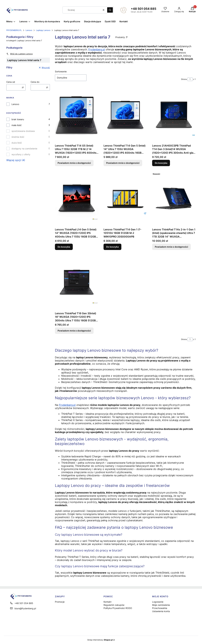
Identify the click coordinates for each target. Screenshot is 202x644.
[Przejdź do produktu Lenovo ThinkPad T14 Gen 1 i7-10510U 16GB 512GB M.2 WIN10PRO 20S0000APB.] (125, 199)
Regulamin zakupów (114, 605)
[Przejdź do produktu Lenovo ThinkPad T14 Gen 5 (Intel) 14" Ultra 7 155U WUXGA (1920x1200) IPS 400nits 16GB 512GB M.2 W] (125, 115)
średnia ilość (18, 137)
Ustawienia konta (161, 611)
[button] (110, 10)
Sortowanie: (61, 71)
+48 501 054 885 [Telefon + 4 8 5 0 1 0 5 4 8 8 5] (24, 603)
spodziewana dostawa (23, 131)
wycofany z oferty (21, 154)
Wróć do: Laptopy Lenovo (19, 54)
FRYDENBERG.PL (14, 30)
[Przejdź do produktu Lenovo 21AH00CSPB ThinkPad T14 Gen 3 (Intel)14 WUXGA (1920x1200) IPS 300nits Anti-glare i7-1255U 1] (174, 115)
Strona (184, 79)
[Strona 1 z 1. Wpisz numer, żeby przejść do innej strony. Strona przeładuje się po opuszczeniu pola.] (190, 79)
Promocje (60, 602)
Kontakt (107, 602)
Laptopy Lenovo (43, 30)
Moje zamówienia (161, 605)
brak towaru (18, 119)
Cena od (11, 82)
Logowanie (158, 602)
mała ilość (17, 125)
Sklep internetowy (100, 640)
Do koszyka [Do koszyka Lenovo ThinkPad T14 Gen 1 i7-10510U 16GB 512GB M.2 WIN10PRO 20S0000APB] (112, 247)
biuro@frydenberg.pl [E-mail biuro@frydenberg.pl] (25, 608)
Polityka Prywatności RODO (118, 608)
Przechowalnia (160, 608)
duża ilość (17, 143)
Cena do (35, 82)
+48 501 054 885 (144, 9)
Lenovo (29, 30)
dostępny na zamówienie (24, 149)
